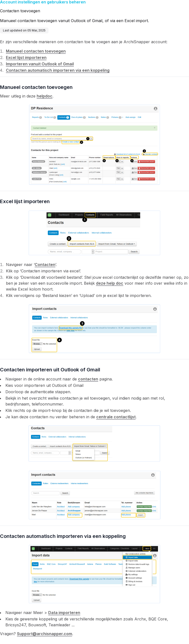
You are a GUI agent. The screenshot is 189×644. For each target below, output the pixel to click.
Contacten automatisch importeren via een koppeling (58, 70)
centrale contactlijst (116, 417)
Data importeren (64, 613)
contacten (88, 379)
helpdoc (45, 96)
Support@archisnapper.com (45, 634)
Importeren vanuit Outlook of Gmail (40, 64)
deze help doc (110, 283)
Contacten (45, 265)
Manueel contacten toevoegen (36, 51)
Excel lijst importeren (26, 57)
